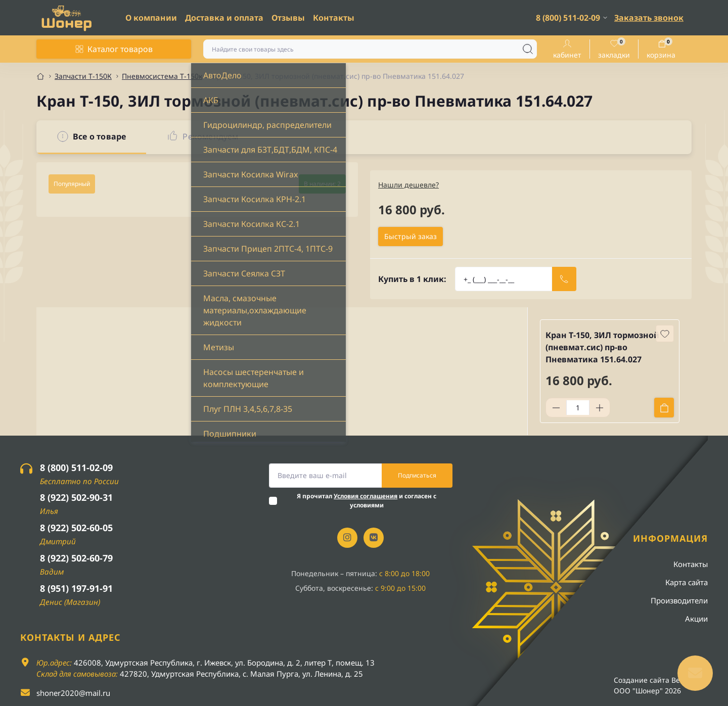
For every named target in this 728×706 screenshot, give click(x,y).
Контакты (334, 18)
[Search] (528, 49)
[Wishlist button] (665, 334)
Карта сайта (687, 582)
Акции (696, 619)
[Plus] (600, 408)
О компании (151, 18)
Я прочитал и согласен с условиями (367, 501)
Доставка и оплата (224, 18)
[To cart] (664, 408)
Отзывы (288, 18)
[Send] (564, 279)
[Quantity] (578, 408)
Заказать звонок (649, 18)
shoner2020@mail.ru (73, 693)
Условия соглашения (366, 496)
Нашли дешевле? (408, 185)
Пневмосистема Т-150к (162, 76)
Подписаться (417, 475)
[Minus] (556, 408)
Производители (679, 600)
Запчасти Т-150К (83, 76)
